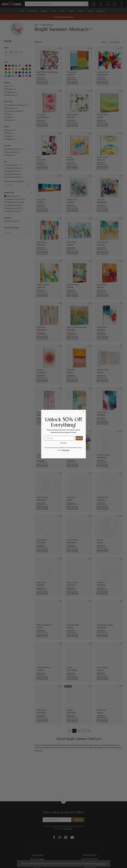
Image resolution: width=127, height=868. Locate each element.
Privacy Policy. (66, 450)
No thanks (63, 443)
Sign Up (79, 438)
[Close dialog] (84, 412)
